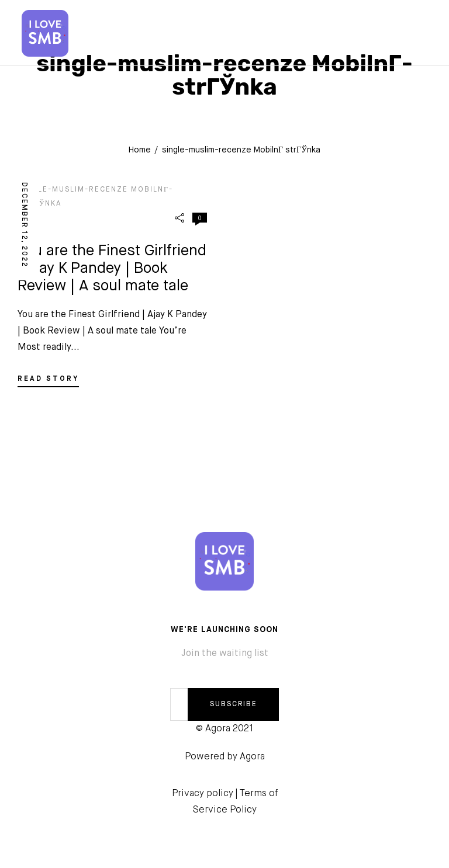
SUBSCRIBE (234, 704)
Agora (252, 757)
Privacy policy (203, 794)
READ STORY (48, 379)
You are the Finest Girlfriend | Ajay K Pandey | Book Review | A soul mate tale (112, 269)
